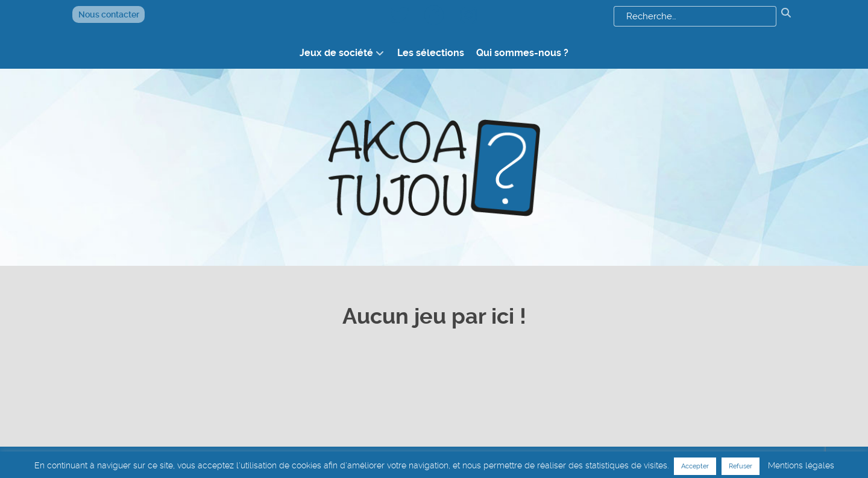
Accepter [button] (695, 466)
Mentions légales (801, 465)
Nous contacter (109, 14)
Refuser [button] (741, 466)
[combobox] (695, 16)
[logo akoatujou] (434, 167)
